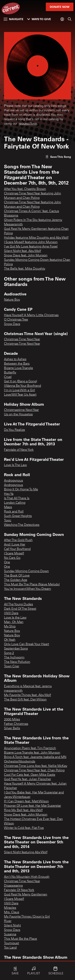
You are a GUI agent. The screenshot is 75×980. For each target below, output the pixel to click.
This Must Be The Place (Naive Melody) (32, 585)
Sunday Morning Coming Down (26, 571)
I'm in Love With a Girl (19, 390)
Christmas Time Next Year (22, 339)
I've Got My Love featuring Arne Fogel (31, 247)
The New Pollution (17, 662)
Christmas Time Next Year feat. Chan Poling (34, 771)
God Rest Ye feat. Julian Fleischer (27, 779)
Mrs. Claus (12, 912)
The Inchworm (14, 658)
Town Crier (12, 666)
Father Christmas (16, 724)
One (7, 562)
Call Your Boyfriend (17, 549)
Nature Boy (12, 300)
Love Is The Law (15, 465)
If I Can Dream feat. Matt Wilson (26, 802)
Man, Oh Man (14, 622)
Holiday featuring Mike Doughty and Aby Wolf (36, 238)
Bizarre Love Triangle (18, 368)
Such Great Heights (18, 516)
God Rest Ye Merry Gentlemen (26, 895)
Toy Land (10, 948)
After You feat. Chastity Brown (25, 189)
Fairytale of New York (19, 450)
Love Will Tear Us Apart (20, 395)
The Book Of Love (17, 576)
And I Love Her (15, 545)
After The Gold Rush (18, 540)
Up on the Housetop (18, 415)
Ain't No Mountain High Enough (27, 877)
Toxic (8, 521)
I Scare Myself (14, 554)
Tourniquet (11, 943)
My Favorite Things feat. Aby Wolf (27, 695)
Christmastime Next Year (21, 410)
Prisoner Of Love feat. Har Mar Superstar (32, 806)
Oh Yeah (10, 640)
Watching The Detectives (22, 525)
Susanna (10, 935)
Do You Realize (14, 430)
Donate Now (60, 7)
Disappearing (13, 886)
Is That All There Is (17, 498)
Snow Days (12, 324)
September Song (16, 649)
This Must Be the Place (20, 939)
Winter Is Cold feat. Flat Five (24, 828)
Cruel (8, 377)
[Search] (70, 19)
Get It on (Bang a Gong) (20, 382)
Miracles (10, 908)
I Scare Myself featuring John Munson (31, 242)
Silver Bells (12, 728)
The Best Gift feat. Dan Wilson (25, 700)
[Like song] (58, 157)
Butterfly (10, 373)
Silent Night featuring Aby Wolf (26, 852)
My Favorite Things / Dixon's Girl (27, 917)
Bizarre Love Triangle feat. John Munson (32, 753)
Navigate (13, 19)
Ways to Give (39, 19)
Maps (8, 507)
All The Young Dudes (18, 605)
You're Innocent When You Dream (27, 589)
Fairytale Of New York (19, 890)
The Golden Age (16, 580)
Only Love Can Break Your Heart (26, 644)
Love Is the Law (15, 618)
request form (28, 124)
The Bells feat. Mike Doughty (25, 269)
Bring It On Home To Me (21, 490)
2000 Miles (12, 720)
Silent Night (12, 926)
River (8, 921)
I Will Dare (11, 613)
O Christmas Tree (16, 320)
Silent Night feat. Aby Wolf (22, 251)
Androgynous (13, 481)
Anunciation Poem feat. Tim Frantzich (30, 748)
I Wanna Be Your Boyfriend (22, 386)
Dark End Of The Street (20, 609)
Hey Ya (9, 494)
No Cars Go (12, 558)
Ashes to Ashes (15, 359)
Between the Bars (17, 364)
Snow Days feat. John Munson (26, 256)
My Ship (10, 627)
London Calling (15, 503)
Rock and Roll (14, 512)
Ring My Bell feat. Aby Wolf (23, 810)
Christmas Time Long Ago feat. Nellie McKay (36, 766)
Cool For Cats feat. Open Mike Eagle (30, 775)
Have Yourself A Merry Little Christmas (31, 315)
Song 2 (9, 653)
